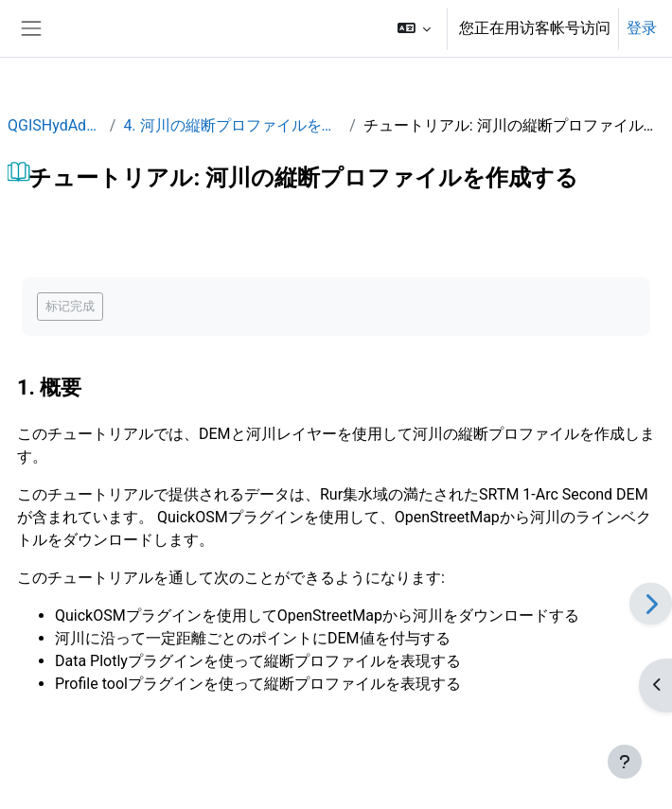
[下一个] (651, 603)
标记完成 (70, 306)
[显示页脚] (625, 762)
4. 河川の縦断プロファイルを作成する (232, 125)
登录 (642, 28)
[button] (414, 28)
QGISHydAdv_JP (55, 125)
